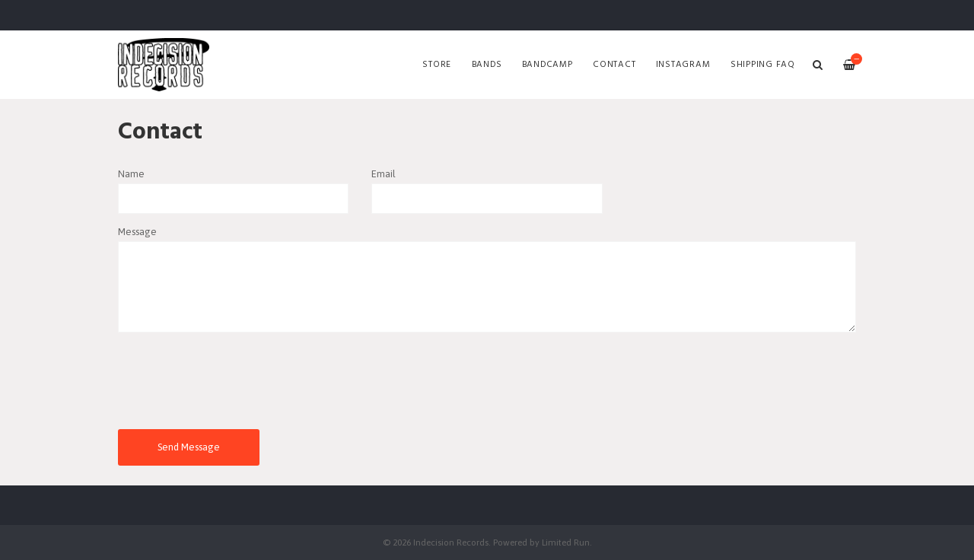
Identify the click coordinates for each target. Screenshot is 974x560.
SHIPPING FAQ (763, 65)
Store (437, 65)
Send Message (189, 447)
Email (384, 174)
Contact (614, 65)
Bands (487, 65)
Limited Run (566, 542)
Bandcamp (547, 65)
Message (137, 232)
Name (131, 174)
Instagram (683, 65)
